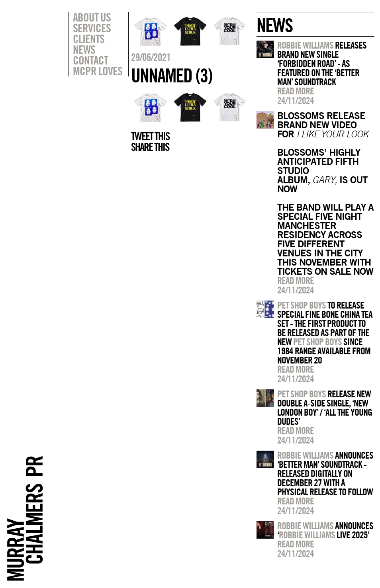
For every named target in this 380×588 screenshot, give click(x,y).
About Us (92, 17)
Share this (150, 147)
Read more (296, 91)
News (84, 49)
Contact (90, 60)
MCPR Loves (98, 71)
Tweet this (150, 136)
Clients (89, 39)
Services (92, 28)
